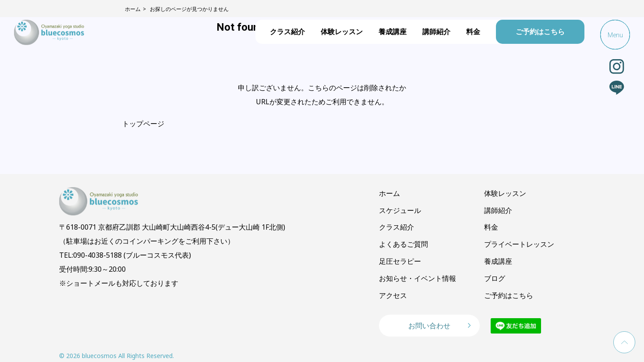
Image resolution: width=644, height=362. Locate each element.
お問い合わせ (429, 326)
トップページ (143, 124)
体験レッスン (342, 32)
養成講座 (393, 32)
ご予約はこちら (540, 32)
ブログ (495, 278)
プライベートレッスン (519, 244)
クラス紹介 (287, 32)
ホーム (389, 193)
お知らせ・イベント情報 (418, 278)
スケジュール (400, 210)
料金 (473, 32)
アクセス (393, 295)
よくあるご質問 (403, 244)
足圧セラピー (400, 261)
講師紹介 (436, 32)
